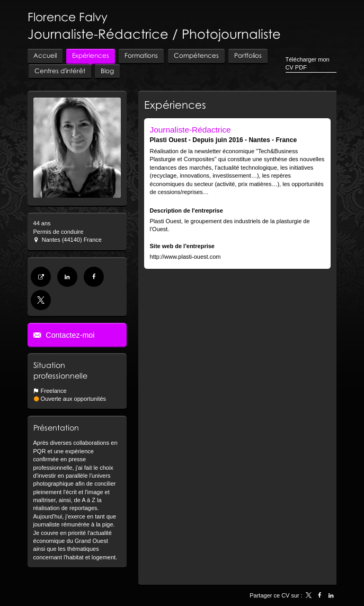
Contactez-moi (69, 335)
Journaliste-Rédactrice (190, 130)
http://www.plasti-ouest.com (185, 257)
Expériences (175, 104)
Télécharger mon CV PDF (308, 63)
